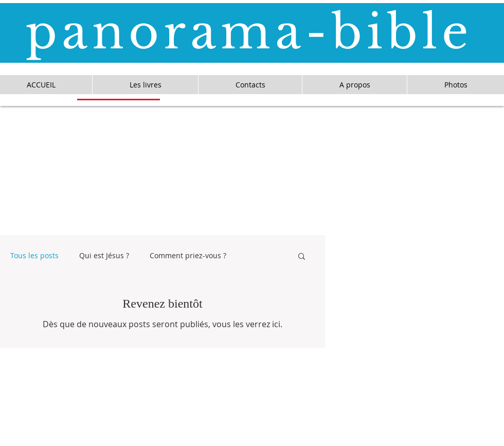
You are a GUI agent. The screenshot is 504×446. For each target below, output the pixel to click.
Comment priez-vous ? (188, 255)
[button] (302, 257)
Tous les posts (34, 255)
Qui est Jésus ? (104, 255)
